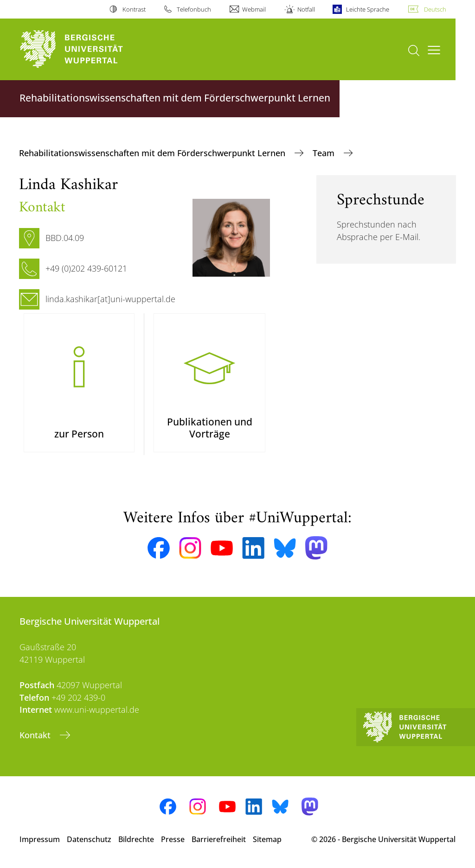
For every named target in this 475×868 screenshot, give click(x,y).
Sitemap (267, 839)
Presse (173, 839)
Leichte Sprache (368, 9)
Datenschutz (89, 839)
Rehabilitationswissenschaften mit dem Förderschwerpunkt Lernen (153, 153)
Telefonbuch (194, 9)
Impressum (40, 839)
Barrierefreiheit (219, 839)
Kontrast (134, 9)
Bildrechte (136, 839)
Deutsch (435, 9)
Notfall (306, 9)
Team (325, 153)
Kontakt (36, 735)
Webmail (254, 9)
